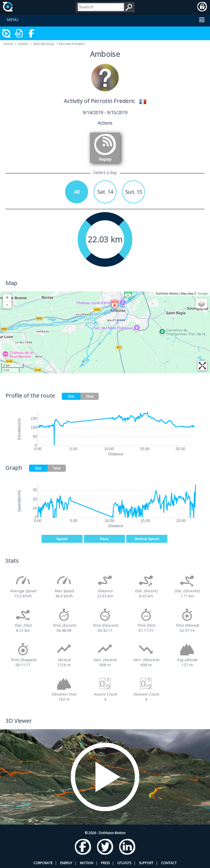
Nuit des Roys (44, 44)
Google (203, 294)
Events (23, 44)
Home (8, 44)
